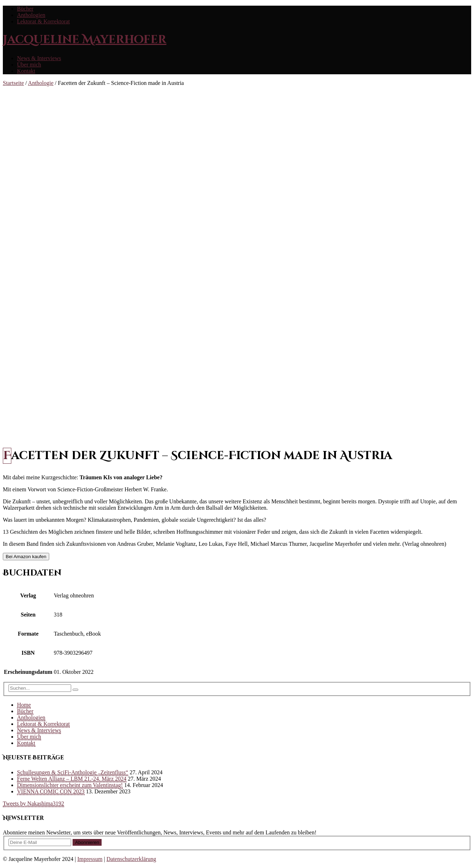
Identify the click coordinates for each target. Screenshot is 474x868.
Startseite (13, 83)
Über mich (29, 65)
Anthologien (31, 15)
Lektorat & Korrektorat (43, 21)
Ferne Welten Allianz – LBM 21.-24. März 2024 (72, 779)
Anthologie (41, 83)
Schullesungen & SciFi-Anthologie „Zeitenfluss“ (73, 772)
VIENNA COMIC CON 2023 (51, 791)
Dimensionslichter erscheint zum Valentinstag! (70, 785)
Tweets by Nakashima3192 (33, 803)
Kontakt (26, 71)
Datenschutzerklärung (131, 859)
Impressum (90, 859)
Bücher (25, 9)
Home (24, 705)
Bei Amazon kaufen (26, 557)
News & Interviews (39, 58)
